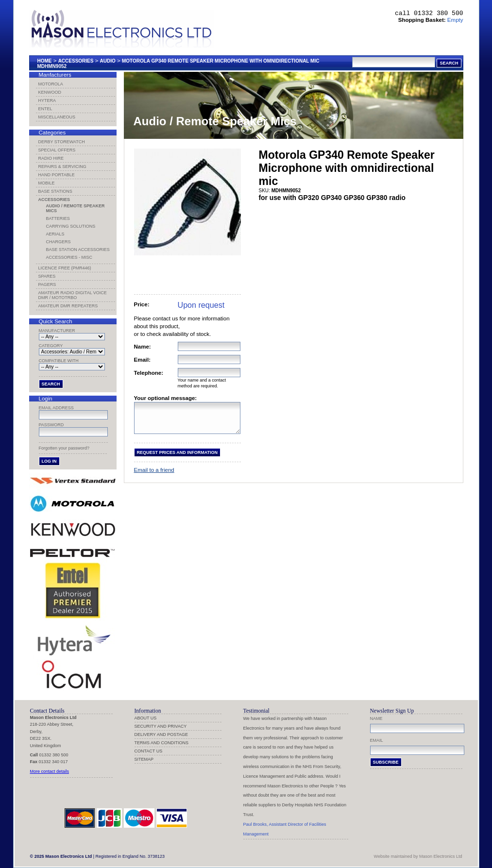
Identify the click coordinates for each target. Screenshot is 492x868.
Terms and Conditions (162, 743)
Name (376, 718)
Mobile (47, 183)
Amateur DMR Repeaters (68, 306)
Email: (143, 360)
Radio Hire (51, 158)
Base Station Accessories (78, 250)
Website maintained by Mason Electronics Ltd (418, 856)
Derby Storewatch (62, 142)
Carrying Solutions (71, 226)
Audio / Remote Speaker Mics (76, 208)
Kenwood (50, 92)
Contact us (149, 751)
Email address (56, 408)
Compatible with (59, 361)
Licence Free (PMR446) (65, 268)
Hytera (47, 100)
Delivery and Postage (161, 734)
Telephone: (149, 373)
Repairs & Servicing (62, 167)
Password (51, 425)
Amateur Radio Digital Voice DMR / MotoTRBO (73, 295)
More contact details (50, 771)
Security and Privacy (161, 726)
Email (377, 740)
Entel (45, 109)
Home (45, 61)
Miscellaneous (57, 117)
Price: (142, 304)
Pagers (47, 284)
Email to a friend (154, 476)
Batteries (58, 218)
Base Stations (55, 191)
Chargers (59, 242)
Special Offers (57, 150)
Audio (108, 61)
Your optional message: (166, 398)
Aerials (55, 234)
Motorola (51, 84)
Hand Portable (57, 175)
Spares (47, 276)
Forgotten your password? (64, 448)
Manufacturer (57, 331)
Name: (143, 347)
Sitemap (144, 759)
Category (51, 346)
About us (146, 718)
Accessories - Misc (69, 257)
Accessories (76, 61)
